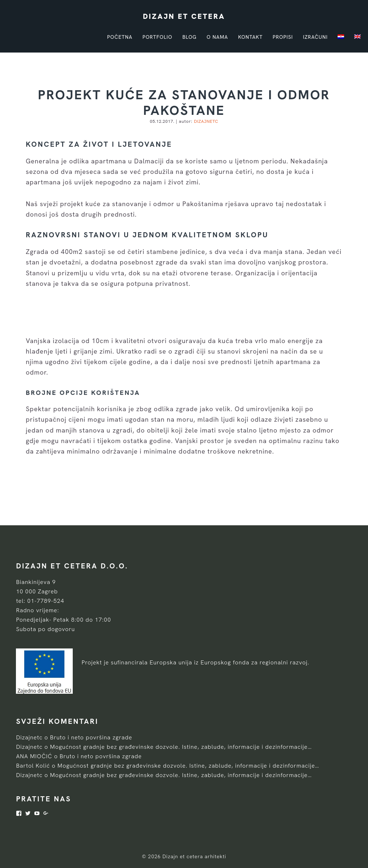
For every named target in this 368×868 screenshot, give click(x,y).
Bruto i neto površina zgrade (91, 737)
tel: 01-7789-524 (40, 601)
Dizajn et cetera (184, 16)
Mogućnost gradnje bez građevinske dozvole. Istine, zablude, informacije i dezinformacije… (181, 747)
